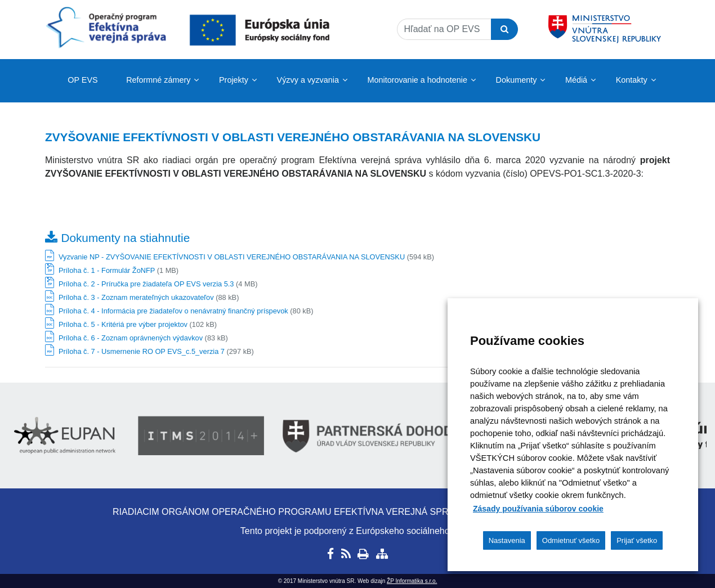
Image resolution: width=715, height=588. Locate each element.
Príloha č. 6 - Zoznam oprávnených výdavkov (131, 338)
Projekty (234, 80)
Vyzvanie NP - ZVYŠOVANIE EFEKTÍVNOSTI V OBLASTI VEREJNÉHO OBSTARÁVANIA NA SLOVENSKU (232, 257)
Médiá (576, 80)
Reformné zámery (158, 80)
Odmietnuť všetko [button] (571, 540)
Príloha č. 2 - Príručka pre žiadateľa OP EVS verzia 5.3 (146, 284)
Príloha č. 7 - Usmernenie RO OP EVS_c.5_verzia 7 (142, 351)
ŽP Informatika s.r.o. (412, 581)
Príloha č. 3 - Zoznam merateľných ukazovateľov (136, 297)
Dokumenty (517, 80)
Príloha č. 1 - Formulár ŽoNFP (107, 270)
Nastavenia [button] (507, 540)
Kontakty (632, 80)
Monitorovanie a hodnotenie (417, 80)
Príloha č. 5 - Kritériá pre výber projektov (123, 324)
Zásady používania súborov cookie (538, 509)
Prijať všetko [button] (637, 540)
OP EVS (82, 80)
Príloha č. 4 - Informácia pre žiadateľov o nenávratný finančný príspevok (173, 311)
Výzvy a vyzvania (308, 80)
